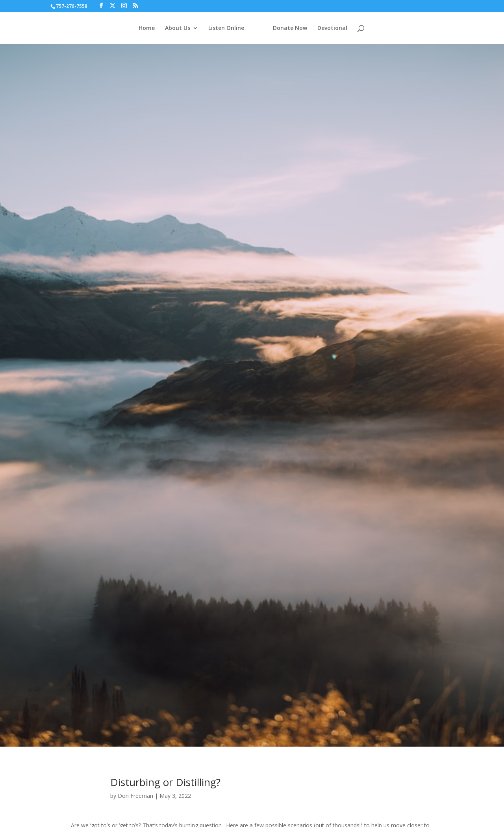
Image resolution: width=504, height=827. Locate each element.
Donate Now (290, 28)
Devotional (332, 28)
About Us (178, 28)
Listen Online (226, 28)
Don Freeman (135, 796)
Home (147, 28)
